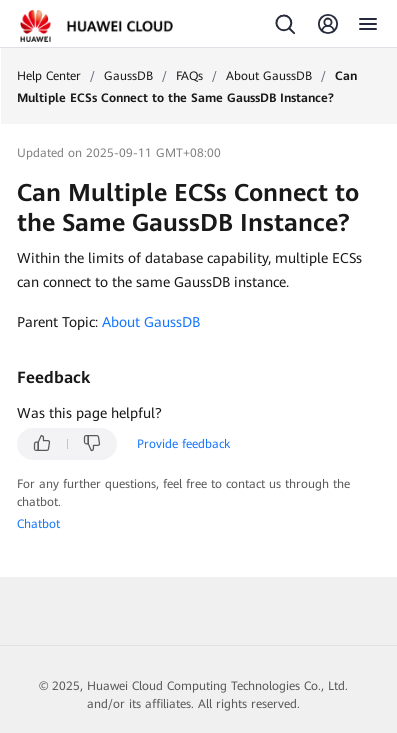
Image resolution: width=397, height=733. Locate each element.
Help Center (49, 76)
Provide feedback (183, 444)
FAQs (189, 76)
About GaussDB (269, 76)
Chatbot (38, 524)
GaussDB (128, 76)
